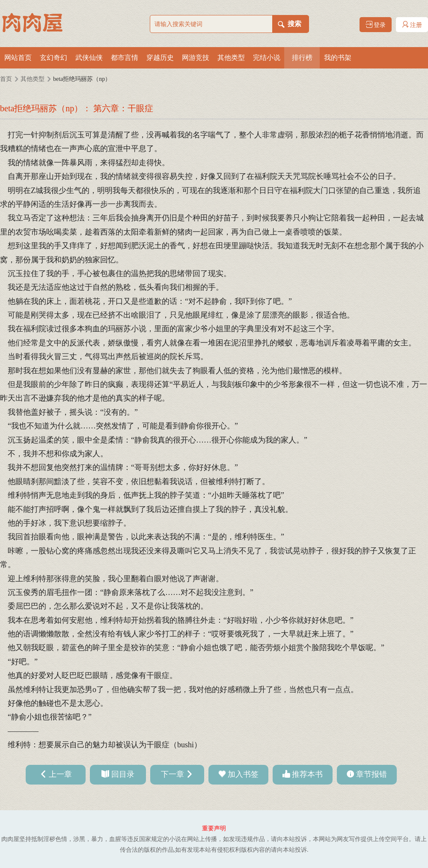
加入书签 (243, 774)
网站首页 (18, 58)
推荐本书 (307, 774)
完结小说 (267, 58)
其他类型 (231, 58)
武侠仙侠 (89, 58)
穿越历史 (160, 58)
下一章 (172, 774)
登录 (376, 25)
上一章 (60, 774)
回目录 (123, 774)
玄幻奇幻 (53, 58)
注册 (412, 25)
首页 (6, 79)
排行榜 (302, 58)
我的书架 (338, 58)
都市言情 (125, 58)
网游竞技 (196, 58)
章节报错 (372, 774)
